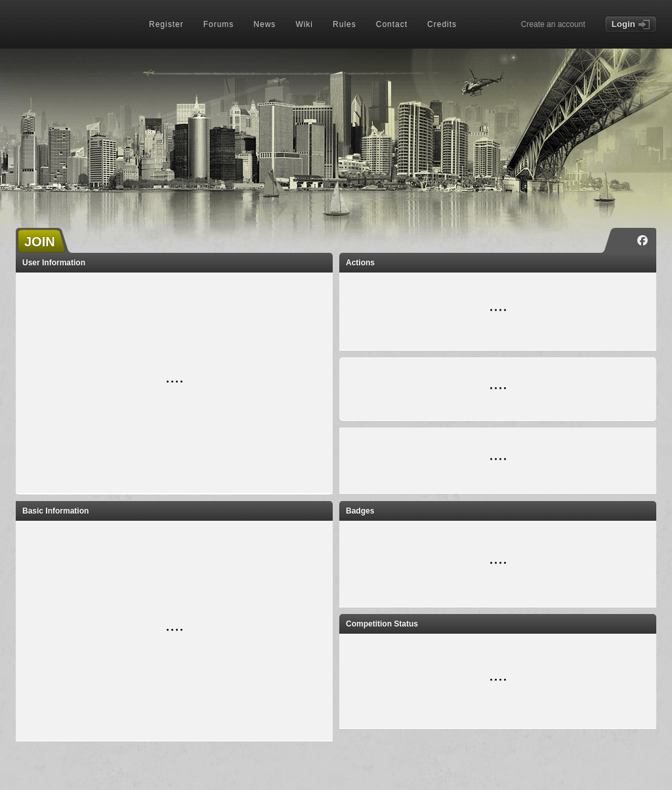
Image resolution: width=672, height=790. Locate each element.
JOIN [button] (40, 242)
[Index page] (72, 25)
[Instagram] (623, 240)
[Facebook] (642, 240)
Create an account (553, 24)
